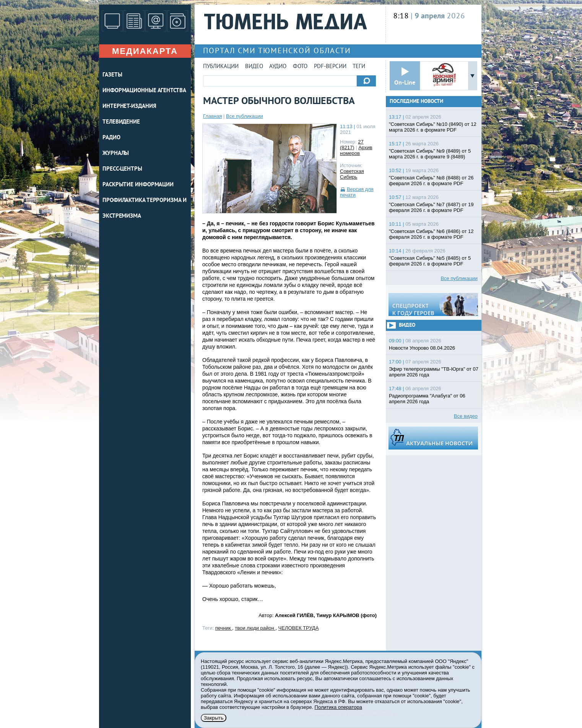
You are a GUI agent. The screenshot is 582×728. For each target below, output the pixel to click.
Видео (254, 67)
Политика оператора (338, 707)
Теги (359, 67)
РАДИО (111, 138)
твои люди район (255, 628)
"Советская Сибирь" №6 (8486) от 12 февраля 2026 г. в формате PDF (431, 234)
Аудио (278, 67)
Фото (300, 67)
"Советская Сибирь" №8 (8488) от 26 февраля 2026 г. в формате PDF (431, 181)
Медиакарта (145, 51)
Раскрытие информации (138, 185)
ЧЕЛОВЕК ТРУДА (299, 628)
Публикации (221, 67)
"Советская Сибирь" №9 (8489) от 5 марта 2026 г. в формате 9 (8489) (430, 154)
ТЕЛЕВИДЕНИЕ (121, 122)
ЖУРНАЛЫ (116, 154)
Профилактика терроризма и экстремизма (145, 208)
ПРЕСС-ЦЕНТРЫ (122, 169)
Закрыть (214, 718)
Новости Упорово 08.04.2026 (422, 348)
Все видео (466, 416)
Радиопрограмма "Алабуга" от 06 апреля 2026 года (427, 399)
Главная (212, 116)
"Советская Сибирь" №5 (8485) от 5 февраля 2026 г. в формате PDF (430, 261)
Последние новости (416, 102)
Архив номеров (356, 150)
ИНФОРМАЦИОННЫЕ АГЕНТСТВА (144, 91)
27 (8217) (352, 145)
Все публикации (245, 116)
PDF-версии (330, 67)
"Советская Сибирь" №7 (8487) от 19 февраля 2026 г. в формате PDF (431, 207)
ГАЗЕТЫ (112, 75)
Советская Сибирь (352, 174)
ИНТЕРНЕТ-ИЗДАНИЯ (129, 107)
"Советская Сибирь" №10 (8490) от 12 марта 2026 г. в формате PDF (433, 127)
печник (224, 628)
